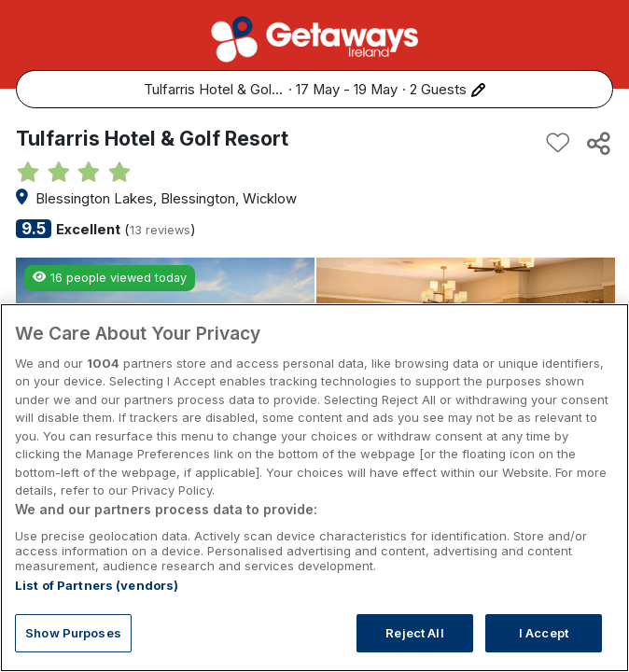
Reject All (414, 650)
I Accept (544, 650)
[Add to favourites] (558, 143)
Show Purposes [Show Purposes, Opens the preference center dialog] (73, 650)
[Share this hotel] (597, 143)
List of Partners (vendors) (97, 602)
